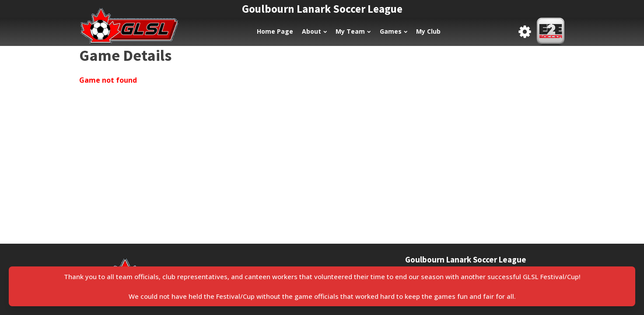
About (314, 31)
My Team (353, 31)
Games (394, 31)
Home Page (275, 31)
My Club (428, 31)
